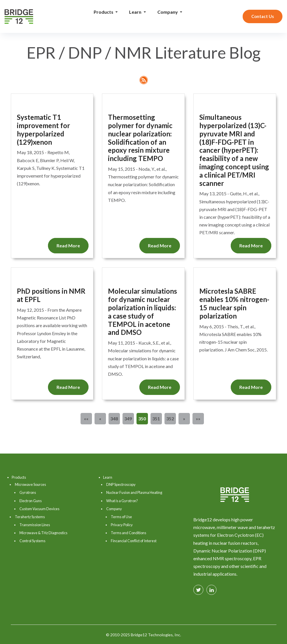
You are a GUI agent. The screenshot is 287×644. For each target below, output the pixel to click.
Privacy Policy (122, 525)
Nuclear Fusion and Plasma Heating (134, 492)
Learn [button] (136, 12)
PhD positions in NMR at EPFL (51, 295)
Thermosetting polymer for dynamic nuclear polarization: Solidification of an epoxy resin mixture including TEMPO (140, 138)
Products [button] (104, 12)
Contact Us (263, 16)
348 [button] (114, 419)
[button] (86, 419)
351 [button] (156, 419)
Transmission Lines (35, 525)
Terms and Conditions (129, 533)
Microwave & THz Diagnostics (43, 533)
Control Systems (32, 541)
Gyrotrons (28, 492)
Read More (68, 246)
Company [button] (168, 12)
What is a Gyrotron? (122, 501)
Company (114, 509)
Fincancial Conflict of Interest (134, 541)
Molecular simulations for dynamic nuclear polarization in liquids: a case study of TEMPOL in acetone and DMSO (143, 312)
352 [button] (170, 419)
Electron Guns (31, 501)
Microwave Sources (30, 484)
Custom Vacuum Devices (39, 509)
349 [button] (128, 419)
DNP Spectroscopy (121, 484)
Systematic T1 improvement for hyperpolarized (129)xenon (43, 130)
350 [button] (142, 419)
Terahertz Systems (30, 517)
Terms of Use (121, 517)
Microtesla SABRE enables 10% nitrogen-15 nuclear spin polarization (234, 303)
